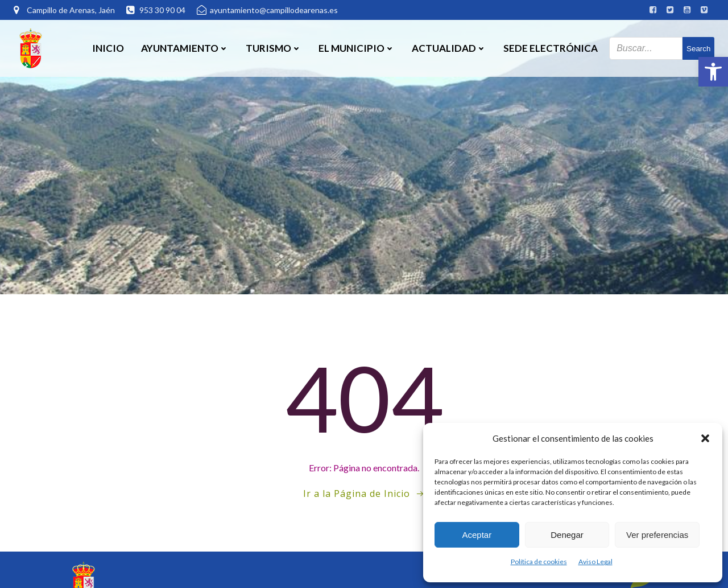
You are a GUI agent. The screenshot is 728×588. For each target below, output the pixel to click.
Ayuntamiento (185, 48)
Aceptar (477, 535)
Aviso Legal (595, 562)
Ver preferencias (657, 535)
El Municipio (357, 48)
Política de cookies (539, 562)
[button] (713, 72)
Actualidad (449, 48)
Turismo (274, 48)
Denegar (567, 535)
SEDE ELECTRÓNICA (551, 48)
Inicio (108, 48)
